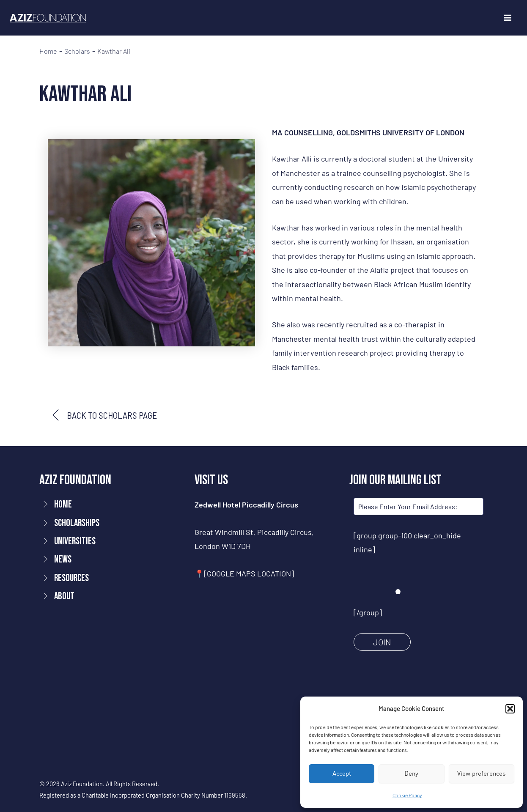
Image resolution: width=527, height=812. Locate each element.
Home (48, 51)
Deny (411, 773)
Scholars (77, 51)
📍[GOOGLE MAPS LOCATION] (244, 573)
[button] (510, 709)
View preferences (481, 773)
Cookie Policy (407, 795)
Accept (342, 773)
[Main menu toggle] (507, 18)
